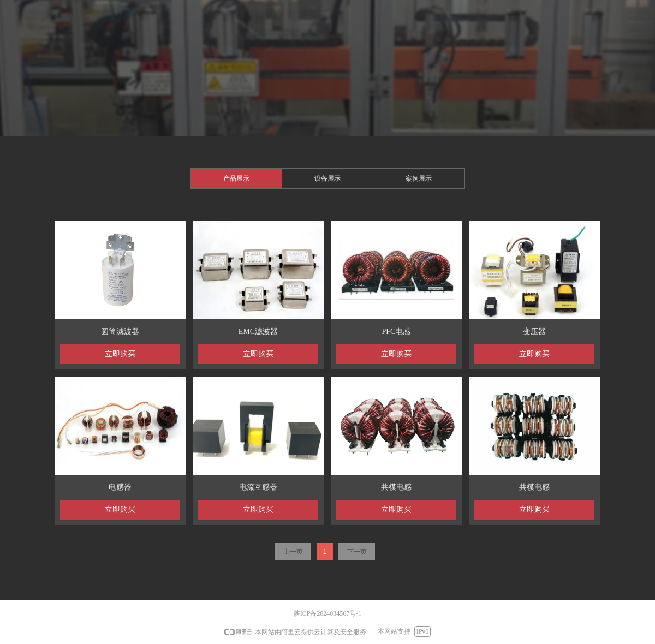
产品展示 (236, 178)
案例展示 (419, 178)
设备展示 (327, 178)
